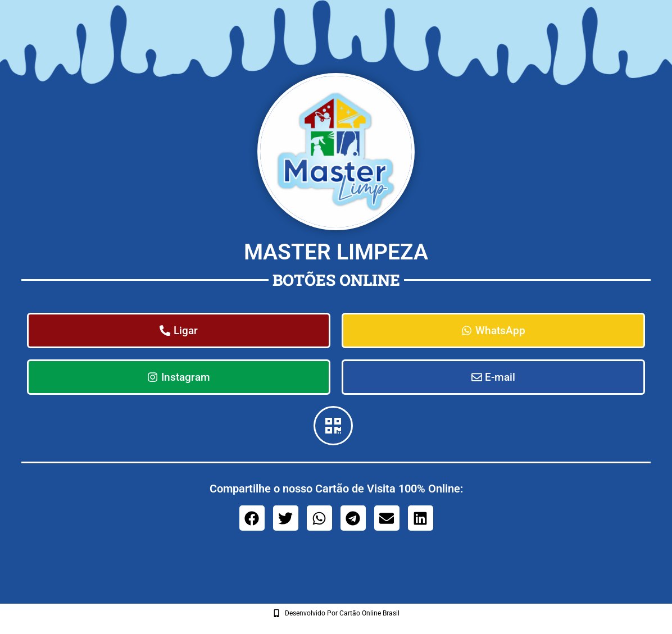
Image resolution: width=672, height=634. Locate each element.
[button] (252, 520)
